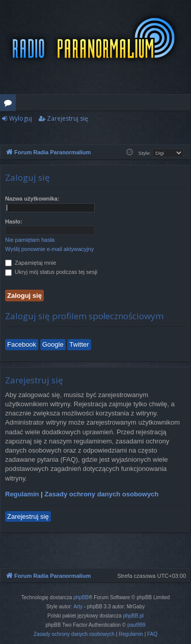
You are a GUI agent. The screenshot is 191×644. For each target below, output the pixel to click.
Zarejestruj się (67, 118)
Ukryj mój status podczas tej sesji (51, 272)
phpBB (81, 597)
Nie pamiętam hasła (30, 240)
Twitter (79, 344)
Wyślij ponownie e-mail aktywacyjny (49, 249)
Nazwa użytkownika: (32, 199)
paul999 (137, 625)
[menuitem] (74, 634)
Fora (10, 104)
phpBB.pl (133, 616)
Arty (78, 607)
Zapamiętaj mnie (31, 263)
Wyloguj (21, 118)
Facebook (22, 344)
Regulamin (22, 494)
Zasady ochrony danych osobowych (101, 494)
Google (53, 344)
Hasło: (14, 221)
